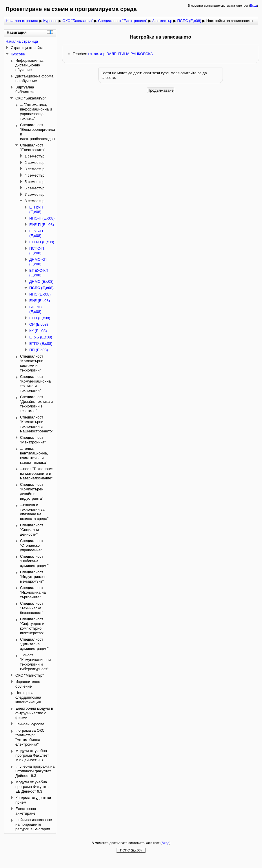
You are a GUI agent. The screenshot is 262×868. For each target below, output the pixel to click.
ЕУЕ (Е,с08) (40, 301)
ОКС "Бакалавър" (78, 21)
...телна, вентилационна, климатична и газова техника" (34, 455)
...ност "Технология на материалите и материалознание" (37, 473)
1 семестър (35, 156)
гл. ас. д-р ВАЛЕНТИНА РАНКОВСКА (120, 54)
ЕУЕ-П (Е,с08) (42, 225)
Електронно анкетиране (26, 811)
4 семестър (35, 175)
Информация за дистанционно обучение (29, 65)
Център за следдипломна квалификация (28, 697)
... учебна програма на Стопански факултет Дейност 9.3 (35, 771)
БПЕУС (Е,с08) (36, 309)
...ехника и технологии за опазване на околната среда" (34, 512)
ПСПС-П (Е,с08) (37, 251)
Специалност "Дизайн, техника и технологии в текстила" (36, 404)
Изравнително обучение (28, 684)
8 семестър (162, 21)
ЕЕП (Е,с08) (40, 318)
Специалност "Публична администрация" (34, 561)
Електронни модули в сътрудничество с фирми (34, 713)
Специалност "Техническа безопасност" (32, 608)
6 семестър (35, 188)
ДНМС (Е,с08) (41, 281)
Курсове (50, 21)
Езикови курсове (30, 724)
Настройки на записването (230, 21)
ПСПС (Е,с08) (189, 21)
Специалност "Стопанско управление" (32, 545)
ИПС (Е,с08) (40, 294)
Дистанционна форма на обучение (34, 78)
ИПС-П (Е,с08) (42, 218)
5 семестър (35, 182)
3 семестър (35, 169)
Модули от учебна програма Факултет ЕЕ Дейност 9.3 (32, 787)
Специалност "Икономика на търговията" (33, 592)
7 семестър (35, 194)
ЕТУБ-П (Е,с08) (36, 233)
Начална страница (22, 21)
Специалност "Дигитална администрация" (34, 644)
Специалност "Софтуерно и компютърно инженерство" (32, 626)
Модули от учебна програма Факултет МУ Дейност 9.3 (32, 755)
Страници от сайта (27, 48)
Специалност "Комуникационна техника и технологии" (35, 384)
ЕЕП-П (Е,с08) (42, 242)
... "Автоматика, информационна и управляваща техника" (36, 112)
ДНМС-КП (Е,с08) (38, 262)
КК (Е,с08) (38, 331)
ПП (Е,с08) (39, 350)
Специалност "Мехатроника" (33, 440)
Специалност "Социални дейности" (32, 530)
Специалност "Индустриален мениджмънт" (33, 577)
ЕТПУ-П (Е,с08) (36, 210)
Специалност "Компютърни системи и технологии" (32, 363)
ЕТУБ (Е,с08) (41, 337)
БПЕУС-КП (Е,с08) (39, 273)
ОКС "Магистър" (30, 675)
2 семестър (35, 163)
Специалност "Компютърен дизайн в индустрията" (32, 491)
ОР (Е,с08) (39, 324)
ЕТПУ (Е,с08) (41, 344)
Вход (254, 6)
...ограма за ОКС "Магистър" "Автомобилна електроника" (30, 737)
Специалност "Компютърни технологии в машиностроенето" (37, 424)
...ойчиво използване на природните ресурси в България (34, 824)
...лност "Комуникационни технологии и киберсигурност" (35, 662)
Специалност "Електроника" (123, 21)
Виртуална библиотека (26, 89)
